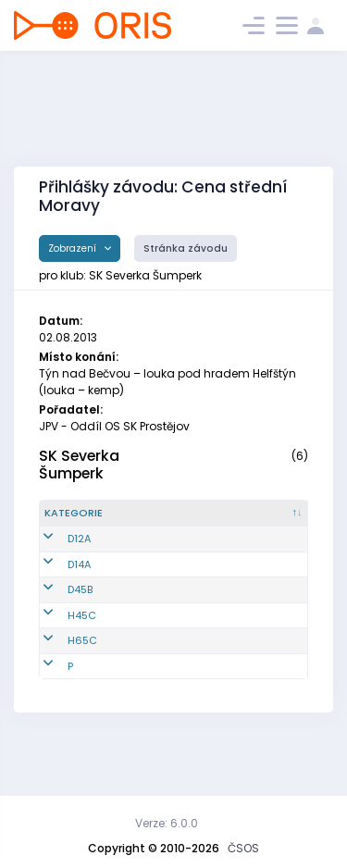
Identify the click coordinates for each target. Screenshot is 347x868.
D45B (80, 636)
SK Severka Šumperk (79, 465)
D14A (79, 602)
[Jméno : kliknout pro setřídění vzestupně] (254, 521)
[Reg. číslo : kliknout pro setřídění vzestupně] (166, 521)
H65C (82, 687)
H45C (82, 661)
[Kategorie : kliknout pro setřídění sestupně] (86, 521)
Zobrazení (74, 248)
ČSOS (243, 848)
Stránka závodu (186, 248)
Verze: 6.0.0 (167, 823)
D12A (79, 562)
